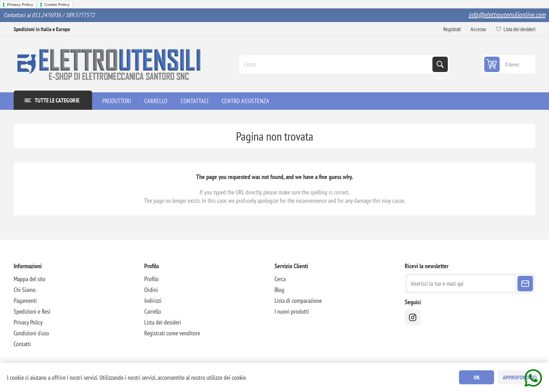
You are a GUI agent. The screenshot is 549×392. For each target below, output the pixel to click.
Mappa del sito (30, 279)
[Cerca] (336, 64)
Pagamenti (25, 301)
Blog (279, 290)
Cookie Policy (57, 5)
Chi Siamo (25, 290)
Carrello (153, 311)
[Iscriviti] (461, 284)
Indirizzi (153, 301)
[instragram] (413, 317)
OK (477, 377)
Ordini (151, 290)
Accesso (478, 29)
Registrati (452, 29)
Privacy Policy (20, 5)
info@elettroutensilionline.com (507, 15)
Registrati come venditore (172, 333)
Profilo (151, 279)
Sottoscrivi (525, 284)
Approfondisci (520, 377)
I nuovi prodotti (292, 311)
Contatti (22, 344)
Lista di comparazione (298, 301)
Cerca (440, 64)
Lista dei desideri (163, 322)
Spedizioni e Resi (32, 311)
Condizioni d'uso (31, 333)
